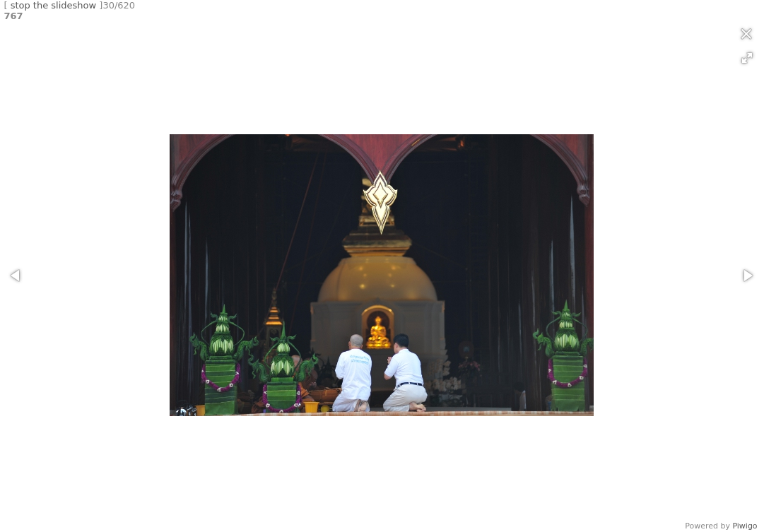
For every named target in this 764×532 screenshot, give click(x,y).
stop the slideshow (54, 5)
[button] (747, 58)
